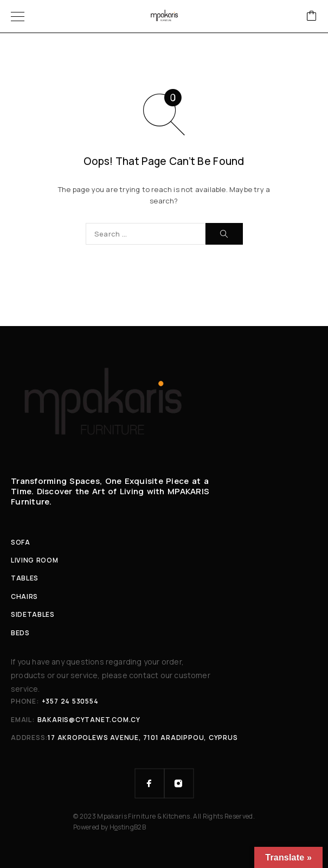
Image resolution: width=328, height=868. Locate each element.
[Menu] (18, 16)
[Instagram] (179, 783)
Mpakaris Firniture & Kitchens (144, 816)
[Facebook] (150, 783)
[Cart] (312, 17)
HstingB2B (128, 827)
